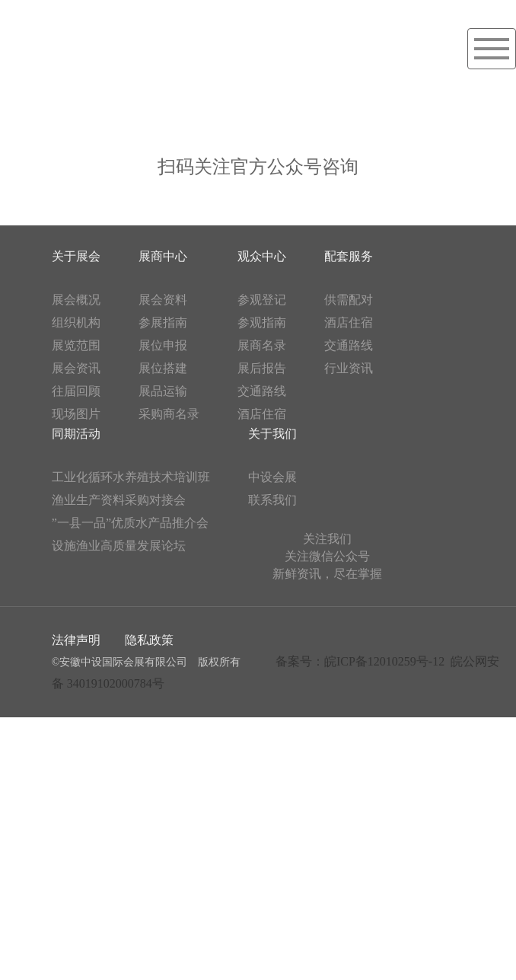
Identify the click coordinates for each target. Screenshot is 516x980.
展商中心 (163, 256)
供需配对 (349, 300)
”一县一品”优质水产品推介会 (130, 523)
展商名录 (262, 345)
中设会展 (272, 477)
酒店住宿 (262, 414)
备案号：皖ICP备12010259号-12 (360, 661)
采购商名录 (169, 414)
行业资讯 (349, 368)
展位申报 (163, 345)
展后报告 (262, 368)
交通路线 (262, 391)
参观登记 (262, 300)
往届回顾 (76, 391)
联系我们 (272, 500)
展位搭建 (163, 368)
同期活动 (76, 434)
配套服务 (349, 256)
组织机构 (76, 322)
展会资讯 (76, 368)
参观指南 (262, 322)
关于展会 (76, 256)
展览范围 (76, 345)
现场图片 (76, 414)
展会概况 (76, 300)
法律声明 (76, 640)
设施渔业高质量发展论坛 (119, 546)
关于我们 (272, 434)
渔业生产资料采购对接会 (119, 500)
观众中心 (262, 256)
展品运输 (163, 391)
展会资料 (163, 300)
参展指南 (163, 322)
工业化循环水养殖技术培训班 (131, 477)
